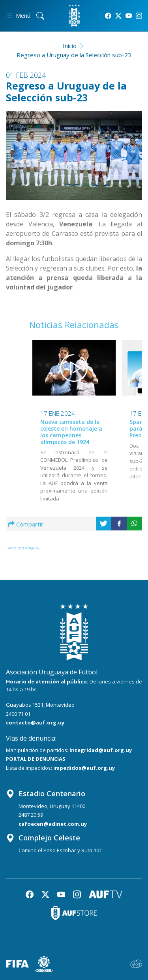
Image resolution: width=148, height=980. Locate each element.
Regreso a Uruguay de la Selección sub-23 (74, 55)
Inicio (70, 46)
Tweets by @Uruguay (22, 548)
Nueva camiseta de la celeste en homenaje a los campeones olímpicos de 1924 (71, 432)
